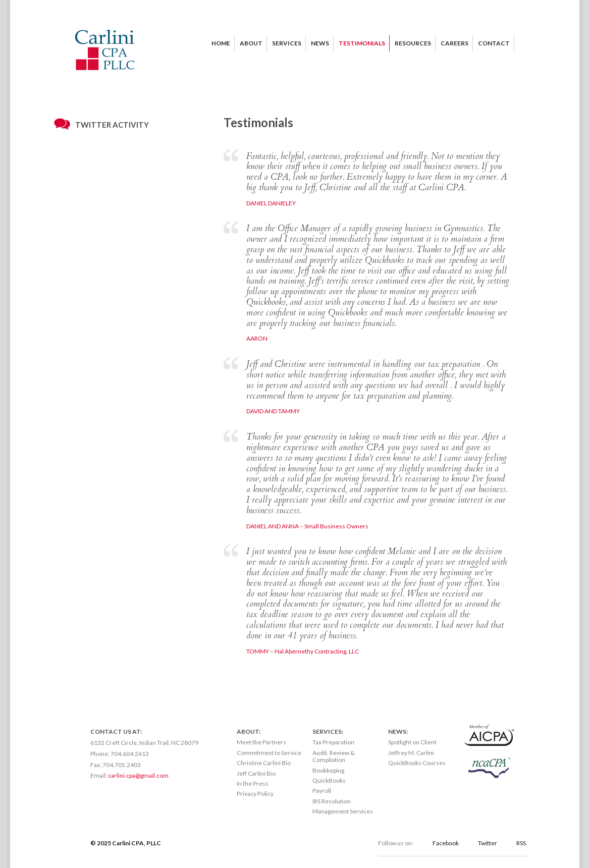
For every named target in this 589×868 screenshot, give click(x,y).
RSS (521, 843)
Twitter (488, 843)
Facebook (446, 843)
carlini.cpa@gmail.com (138, 775)
